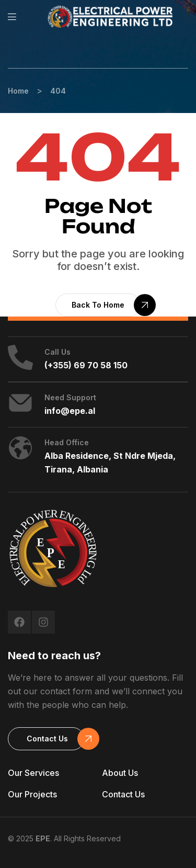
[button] (98, 305)
